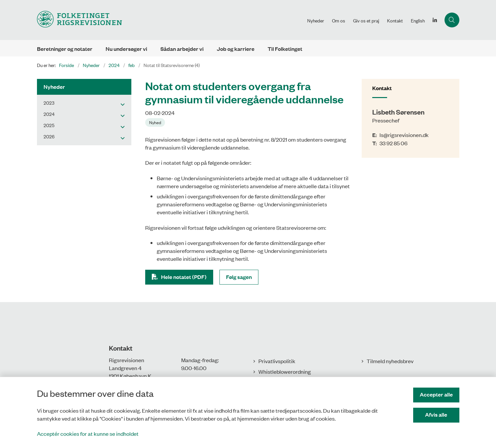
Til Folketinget (285, 49)
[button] (121, 104)
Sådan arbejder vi (182, 49)
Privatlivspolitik (277, 361)
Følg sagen (239, 277)
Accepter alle (436, 394)
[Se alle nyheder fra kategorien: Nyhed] (156, 122)
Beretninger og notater (65, 49)
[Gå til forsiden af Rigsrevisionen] (80, 20)
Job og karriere (236, 49)
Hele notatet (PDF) (184, 277)
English (418, 20)
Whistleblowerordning (285, 371)
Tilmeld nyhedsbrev (390, 361)
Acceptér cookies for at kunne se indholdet (88, 433)
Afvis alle (436, 414)
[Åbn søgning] (452, 20)
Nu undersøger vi (126, 49)
